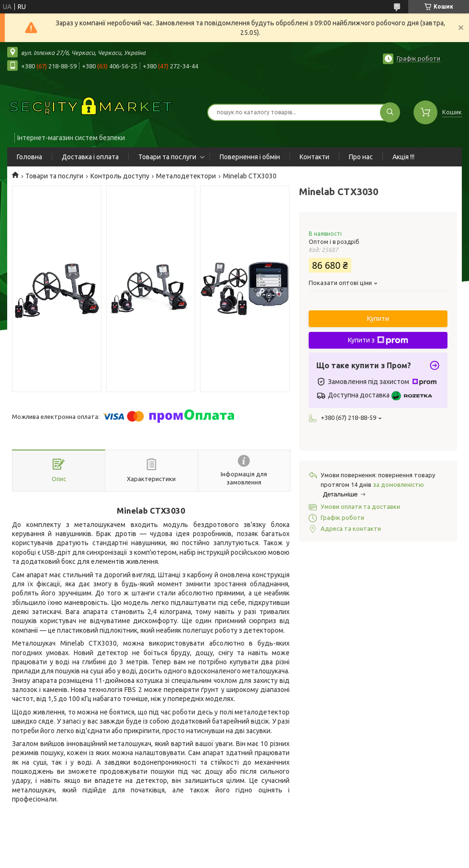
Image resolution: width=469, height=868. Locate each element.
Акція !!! (403, 157)
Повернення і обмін (250, 157)
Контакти (314, 157)
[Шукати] (390, 112)
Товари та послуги (167, 157)
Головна (29, 157)
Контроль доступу (120, 176)
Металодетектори (186, 176)
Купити (378, 319)
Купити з (378, 341)
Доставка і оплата (90, 157)
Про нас (361, 157)
